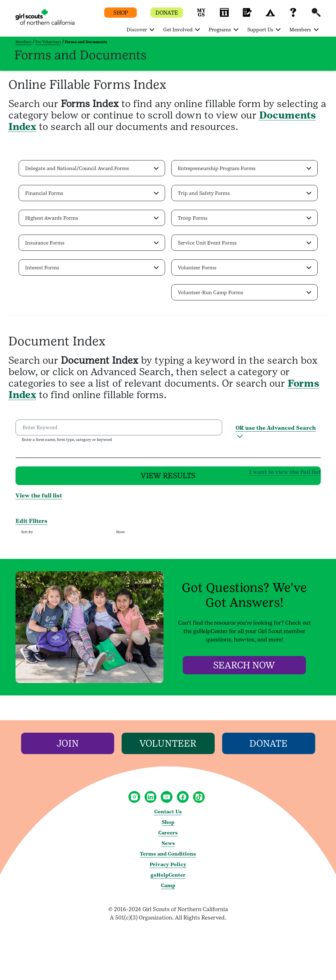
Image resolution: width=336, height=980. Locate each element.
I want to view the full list (186, 473)
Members (24, 42)
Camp (168, 890)
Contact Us (168, 816)
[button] (201, 15)
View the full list (39, 499)
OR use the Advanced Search (276, 428)
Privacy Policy (168, 868)
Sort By (27, 536)
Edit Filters (31, 525)
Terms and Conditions (168, 858)
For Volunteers (48, 42)
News (168, 847)
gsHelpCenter (168, 879)
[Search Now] (244, 669)
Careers (168, 837)
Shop (168, 826)
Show (120, 536)
